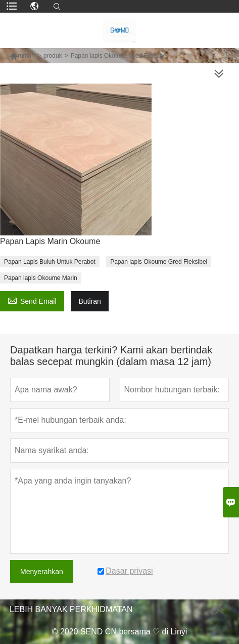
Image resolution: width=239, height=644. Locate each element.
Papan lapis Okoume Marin (41, 278)
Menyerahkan (42, 572)
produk (53, 56)
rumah (26, 56)
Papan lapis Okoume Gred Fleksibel (159, 262)
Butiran (89, 301)
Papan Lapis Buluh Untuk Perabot (50, 262)
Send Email (32, 300)
